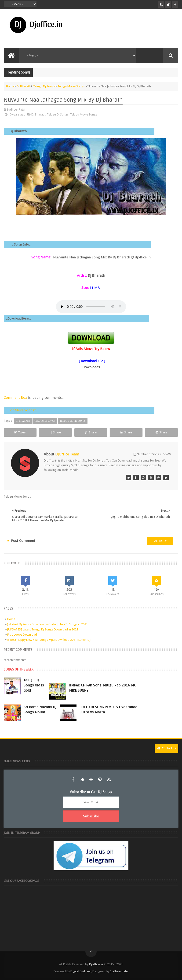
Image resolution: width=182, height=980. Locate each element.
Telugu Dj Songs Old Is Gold (34, 685)
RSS (109, 780)
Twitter (82, 780)
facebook (160, 541)
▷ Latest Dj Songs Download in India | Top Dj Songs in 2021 (47, 624)
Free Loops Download (22, 635)
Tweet (20, 432)
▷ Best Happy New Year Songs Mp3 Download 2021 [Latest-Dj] (49, 640)
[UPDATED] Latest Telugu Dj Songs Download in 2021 (43, 629)
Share (56, 432)
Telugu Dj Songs (58, 114)
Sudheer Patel (119, 971)
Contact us (166, 748)
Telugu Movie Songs (84, 114)
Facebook (73, 780)
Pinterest (100, 780)
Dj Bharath (38, 114)
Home (11, 619)
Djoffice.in (96, 964)
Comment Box (15, 398)
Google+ (91, 780)
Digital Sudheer (81, 971)
